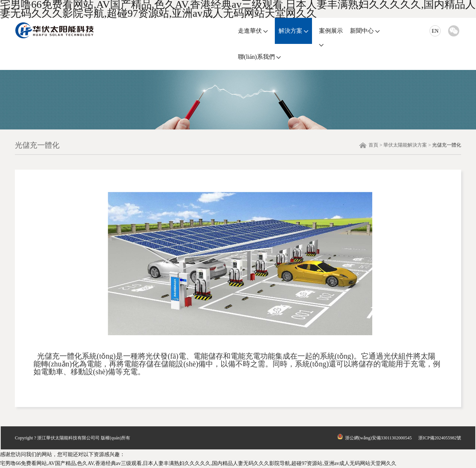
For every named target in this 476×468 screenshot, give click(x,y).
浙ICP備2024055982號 (440, 438)
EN (435, 31)
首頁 (373, 145)
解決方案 (290, 31)
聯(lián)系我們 (256, 57)
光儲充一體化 (447, 145)
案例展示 (331, 31)
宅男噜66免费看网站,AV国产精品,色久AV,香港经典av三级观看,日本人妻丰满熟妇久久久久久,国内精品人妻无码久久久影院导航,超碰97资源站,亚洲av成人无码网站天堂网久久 (198, 463)
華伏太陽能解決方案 (405, 145)
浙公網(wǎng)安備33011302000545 (374, 438)
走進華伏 (250, 31)
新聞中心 (362, 31)
